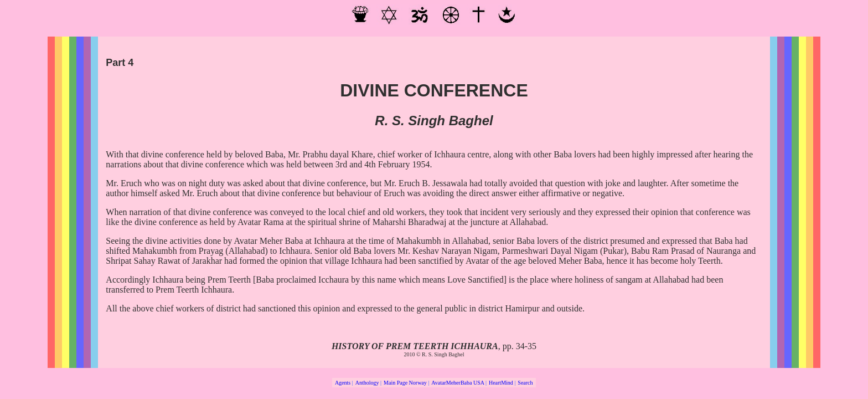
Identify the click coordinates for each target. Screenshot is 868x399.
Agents (343, 383)
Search (525, 383)
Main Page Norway (405, 383)
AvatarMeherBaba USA (458, 383)
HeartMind (501, 383)
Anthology (367, 383)
